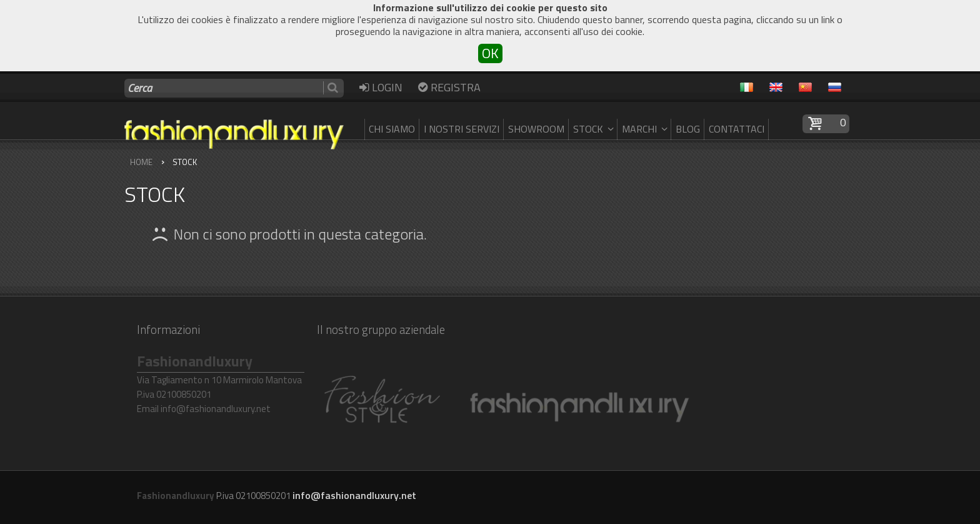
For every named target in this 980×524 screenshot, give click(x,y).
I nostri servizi (462, 129)
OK (490, 53)
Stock (595, 129)
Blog (688, 129)
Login (379, 87)
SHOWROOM (536, 129)
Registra (448, 87)
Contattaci (737, 129)
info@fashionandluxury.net (354, 495)
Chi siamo (392, 129)
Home (141, 162)
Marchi (646, 129)
